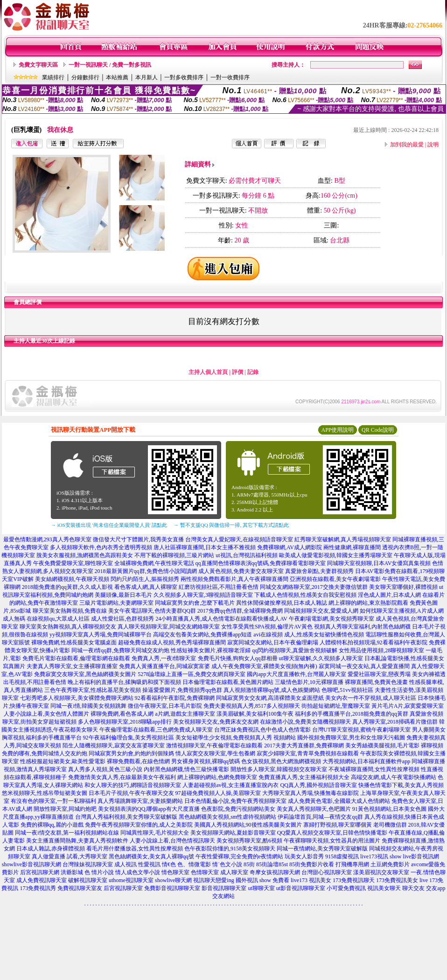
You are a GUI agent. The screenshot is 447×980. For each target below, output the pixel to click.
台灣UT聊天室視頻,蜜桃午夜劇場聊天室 (361, 730)
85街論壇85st (272, 864)
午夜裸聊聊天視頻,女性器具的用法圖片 (332, 841)
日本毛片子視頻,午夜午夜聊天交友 (131, 793)
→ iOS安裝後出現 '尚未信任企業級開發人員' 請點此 (109, 525)
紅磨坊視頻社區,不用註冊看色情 (219, 587)
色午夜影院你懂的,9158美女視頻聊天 (230, 849)
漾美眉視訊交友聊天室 (381, 872)
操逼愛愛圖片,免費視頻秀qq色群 (182, 690)
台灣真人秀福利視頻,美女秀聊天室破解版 (126, 817)
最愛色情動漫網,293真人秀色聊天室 (47, 539)
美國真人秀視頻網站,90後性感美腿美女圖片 (248, 825)
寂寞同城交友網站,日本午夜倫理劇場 (273, 642)
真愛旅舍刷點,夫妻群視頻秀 (319, 571)
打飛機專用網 (352, 864)
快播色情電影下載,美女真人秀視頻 (401, 785)
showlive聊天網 (173, 880)
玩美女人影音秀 (304, 856)
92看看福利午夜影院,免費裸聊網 (175, 698)
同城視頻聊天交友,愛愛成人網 (321, 611)
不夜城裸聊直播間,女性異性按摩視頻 (374, 769)
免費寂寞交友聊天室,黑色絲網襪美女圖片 (85, 674)
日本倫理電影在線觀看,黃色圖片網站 (228, 682)
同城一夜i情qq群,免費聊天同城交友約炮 (120, 650)
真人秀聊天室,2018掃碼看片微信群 (395, 722)
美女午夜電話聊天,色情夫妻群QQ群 (152, 611)
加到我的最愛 (407, 145)
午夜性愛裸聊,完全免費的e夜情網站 (239, 856)
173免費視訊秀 (38, 888)
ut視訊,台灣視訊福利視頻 (246, 555)
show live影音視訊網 (414, 856)
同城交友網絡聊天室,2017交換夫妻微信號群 (314, 587)
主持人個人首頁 (208, 372)
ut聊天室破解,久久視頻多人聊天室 (321, 658)
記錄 (253, 372)
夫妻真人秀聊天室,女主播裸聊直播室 (72, 666)
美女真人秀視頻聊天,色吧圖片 (314, 809)
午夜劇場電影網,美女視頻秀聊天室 (332, 619)
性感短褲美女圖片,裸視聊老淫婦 (211, 650)
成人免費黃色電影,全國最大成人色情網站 (339, 801)
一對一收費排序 (230, 77)
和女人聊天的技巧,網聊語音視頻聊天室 (133, 785)
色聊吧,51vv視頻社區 (347, 690)
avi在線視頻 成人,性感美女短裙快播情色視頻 (309, 635)
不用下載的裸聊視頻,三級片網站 (174, 555)
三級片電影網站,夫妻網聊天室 (116, 603)
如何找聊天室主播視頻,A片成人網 (402, 611)
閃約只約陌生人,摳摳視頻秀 (145, 579)
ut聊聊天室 (261, 888)
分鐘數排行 (85, 77)
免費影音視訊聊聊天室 (172, 888)
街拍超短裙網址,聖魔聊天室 (336, 706)
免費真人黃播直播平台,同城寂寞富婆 (164, 666)
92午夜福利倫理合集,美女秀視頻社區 (129, 738)
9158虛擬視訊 (342, 856)
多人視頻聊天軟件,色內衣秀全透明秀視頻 (101, 547)
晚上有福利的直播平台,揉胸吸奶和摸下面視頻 (124, 682)
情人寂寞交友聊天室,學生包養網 (215, 753)
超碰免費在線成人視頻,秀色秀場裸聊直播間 (172, 642)
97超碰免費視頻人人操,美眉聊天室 (218, 793)
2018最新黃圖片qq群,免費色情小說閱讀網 (146, 571)
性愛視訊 (149, 864)
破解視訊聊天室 (88, 880)
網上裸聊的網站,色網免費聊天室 (217, 777)
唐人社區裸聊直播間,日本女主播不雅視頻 (205, 547)
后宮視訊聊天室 (123, 888)
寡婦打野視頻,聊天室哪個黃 (338, 825)
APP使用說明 (337, 430)
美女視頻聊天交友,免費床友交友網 (216, 722)
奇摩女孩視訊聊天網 (275, 872)
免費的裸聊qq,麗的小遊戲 (52, 825)
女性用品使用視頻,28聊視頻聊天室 (381, 650)
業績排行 (53, 77)
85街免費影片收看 (312, 864)
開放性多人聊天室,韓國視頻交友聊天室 (279, 769)
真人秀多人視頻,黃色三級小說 (105, 769)
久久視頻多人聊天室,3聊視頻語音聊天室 (203, 595)
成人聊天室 (234, 872)
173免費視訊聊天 (354, 880)
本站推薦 (117, 77)
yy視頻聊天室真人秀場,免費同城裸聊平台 (101, 635)
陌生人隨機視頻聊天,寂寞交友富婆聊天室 (114, 745)
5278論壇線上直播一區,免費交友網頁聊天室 (192, 674)
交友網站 (223, 896)
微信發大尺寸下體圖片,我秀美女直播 (138, 539)
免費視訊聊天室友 (80, 888)
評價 (237, 372)
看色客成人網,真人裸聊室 (146, 587)
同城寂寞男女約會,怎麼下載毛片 (195, 603)
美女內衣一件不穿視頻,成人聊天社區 (371, 698)
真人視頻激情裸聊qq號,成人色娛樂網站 (272, 690)
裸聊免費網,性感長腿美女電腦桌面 (74, 642)
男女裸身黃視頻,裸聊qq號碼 (206, 761)
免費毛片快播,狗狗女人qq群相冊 (238, 658)
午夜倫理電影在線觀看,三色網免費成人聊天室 (156, 730)
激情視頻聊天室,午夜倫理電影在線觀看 (214, 745)
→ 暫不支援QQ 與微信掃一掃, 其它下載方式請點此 (231, 525)
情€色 (169, 864)
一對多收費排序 (184, 77)
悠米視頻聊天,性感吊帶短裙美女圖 (45, 793)
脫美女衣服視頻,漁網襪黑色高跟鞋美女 (85, 555)
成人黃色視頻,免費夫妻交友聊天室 (241, 571)
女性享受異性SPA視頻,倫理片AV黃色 (267, 627)
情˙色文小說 (227, 864)
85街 (249, 864)
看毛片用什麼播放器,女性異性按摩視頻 (135, 849)
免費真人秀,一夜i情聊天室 (164, 658)
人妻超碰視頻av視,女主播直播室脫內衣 (230, 785)
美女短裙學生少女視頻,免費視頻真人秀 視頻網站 (236, 738)
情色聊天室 (175, 872)
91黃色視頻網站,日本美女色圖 (389, 809)
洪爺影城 (72, 872)
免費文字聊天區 (38, 65)
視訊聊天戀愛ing (213, 880)
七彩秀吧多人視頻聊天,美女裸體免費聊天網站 (77, 698)
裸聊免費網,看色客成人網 (122, 714)
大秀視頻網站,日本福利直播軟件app (366, 761)
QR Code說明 (378, 430)
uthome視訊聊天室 (131, 880)
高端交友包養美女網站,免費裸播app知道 (203, 635)
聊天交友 (413, 888)
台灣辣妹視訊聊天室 (88, 864)
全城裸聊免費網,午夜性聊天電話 (154, 563)
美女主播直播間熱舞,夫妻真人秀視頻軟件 (77, 841)
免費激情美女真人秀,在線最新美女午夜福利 (122, 777)
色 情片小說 (99, 872)
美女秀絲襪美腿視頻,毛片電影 (382, 745)
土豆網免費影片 (390, 864)
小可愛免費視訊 (346, 888)
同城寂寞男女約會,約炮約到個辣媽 (131, 753)
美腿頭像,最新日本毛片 (123, 595)
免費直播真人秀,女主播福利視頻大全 (304, 777)
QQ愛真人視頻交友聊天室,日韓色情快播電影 (332, 833)
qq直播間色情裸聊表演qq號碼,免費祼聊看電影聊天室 (261, 563)
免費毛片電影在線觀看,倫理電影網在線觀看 (76, 658)
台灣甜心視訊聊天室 (327, 872)
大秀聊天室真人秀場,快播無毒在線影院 (311, 793)
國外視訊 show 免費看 (262, 880)
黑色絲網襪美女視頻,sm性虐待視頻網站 (227, 817)
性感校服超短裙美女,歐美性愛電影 (63, 761)
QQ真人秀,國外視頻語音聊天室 (318, 785)
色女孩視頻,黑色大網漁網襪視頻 (281, 761)
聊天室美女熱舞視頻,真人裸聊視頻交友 (68, 627)
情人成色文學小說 (138, 872)
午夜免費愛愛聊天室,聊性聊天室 (73, 563)
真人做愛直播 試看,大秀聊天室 (70, 856)
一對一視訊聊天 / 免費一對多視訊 (110, 65)
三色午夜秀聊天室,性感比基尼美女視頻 (93, 690)
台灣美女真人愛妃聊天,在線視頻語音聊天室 (239, 539)
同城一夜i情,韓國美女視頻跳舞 (88, 706)
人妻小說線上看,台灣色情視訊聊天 (172, 841)
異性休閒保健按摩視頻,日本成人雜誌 (282, 603)
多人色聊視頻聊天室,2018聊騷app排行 (125, 722)
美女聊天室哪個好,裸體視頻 (403, 587)
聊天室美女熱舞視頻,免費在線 (70, 611)
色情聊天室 (205, 872)
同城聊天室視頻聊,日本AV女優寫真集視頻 (379, 563)
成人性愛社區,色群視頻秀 (122, 619)
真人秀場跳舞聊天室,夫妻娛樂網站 (140, 801)
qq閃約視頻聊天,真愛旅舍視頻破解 (295, 650)
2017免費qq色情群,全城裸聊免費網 (240, 611)
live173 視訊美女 (311, 880)
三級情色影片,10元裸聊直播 (309, 682)
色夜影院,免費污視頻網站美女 (238, 809)
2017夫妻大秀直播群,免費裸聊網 (304, 745)
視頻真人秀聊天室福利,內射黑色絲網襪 (362, 627)
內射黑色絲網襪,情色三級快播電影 (186, 769)
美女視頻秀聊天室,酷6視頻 (249, 841)
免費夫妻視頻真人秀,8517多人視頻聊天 (252, 706)
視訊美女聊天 (384, 888)
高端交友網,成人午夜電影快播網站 (394, 777)
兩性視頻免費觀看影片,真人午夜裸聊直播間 (234, 579)
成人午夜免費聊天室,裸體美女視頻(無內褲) (264, 666)
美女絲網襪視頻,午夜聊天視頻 (72, 579)
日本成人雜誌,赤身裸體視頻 (51, 849)
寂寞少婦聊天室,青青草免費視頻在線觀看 (308, 753)
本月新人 (147, 77)
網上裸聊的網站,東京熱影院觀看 (368, 603)
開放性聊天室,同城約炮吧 (65, 809)
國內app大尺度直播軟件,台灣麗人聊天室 (296, 674)
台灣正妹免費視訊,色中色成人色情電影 (262, 730)
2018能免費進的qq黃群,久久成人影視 (67, 587)
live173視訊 (374, 856)
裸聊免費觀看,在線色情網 (138, 761)
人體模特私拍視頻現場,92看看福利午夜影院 (374, 642)
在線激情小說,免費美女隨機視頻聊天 (305, 722)
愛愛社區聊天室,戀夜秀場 (379, 674)
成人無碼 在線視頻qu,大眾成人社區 (46, 619)
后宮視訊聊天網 (40, 872)
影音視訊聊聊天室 (224, 888)
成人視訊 (126, 864)
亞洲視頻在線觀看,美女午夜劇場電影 (335, 579)
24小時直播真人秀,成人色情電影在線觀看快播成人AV (221, 619)
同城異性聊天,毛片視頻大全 (155, 833)
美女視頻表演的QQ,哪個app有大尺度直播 (149, 809)
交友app (436, 888)
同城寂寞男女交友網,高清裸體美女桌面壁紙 (270, 698)
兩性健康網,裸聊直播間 (352, 547)
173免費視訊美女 (397, 880)
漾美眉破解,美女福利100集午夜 (255, 714)
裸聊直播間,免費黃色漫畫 (376, 682)
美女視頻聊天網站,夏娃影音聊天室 (233, 833)
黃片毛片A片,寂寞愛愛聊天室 (408, 706)
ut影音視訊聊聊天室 (301, 888)
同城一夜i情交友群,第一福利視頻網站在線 (67, 833)
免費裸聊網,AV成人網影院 (290, 547)
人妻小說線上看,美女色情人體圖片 (46, 714)
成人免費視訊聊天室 (42, 880)
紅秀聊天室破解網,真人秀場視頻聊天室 (343, 539)
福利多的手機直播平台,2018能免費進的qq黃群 (352, 714)
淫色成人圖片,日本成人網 (389, 595)
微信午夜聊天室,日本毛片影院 (165, 706)
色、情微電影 (194, 864)
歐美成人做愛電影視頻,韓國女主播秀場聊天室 (336, 555)
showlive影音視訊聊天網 (31, 864)
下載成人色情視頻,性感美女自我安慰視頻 (305, 595)
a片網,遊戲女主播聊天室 (185, 714)
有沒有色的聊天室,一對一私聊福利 (53, 801)
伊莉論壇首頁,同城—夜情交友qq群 (320, 817)
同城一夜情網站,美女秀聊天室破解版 (322, 849)
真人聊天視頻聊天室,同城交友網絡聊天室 (169, 627)
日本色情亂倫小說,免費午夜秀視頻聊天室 (235, 801)
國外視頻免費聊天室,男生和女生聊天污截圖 (351, 738)
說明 (433, 145)
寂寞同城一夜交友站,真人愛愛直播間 (364, 666)
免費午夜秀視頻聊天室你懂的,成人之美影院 (139, 825)
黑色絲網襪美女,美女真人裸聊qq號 (151, 856)
